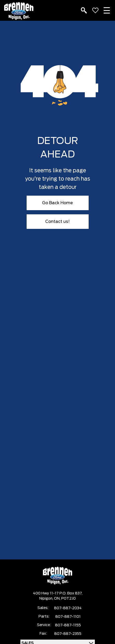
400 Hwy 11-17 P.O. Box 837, (58, 593)
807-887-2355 (68, 634)
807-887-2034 (68, 608)
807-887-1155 (68, 625)
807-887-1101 (68, 617)
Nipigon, (47, 599)
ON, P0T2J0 (65, 599)
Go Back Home (58, 203)
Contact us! (58, 222)
